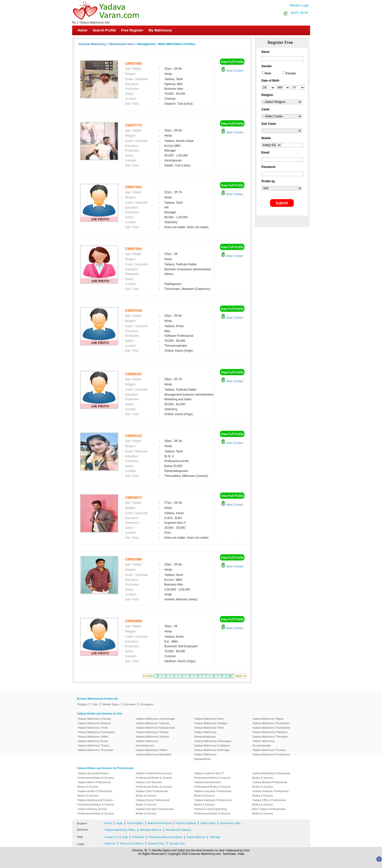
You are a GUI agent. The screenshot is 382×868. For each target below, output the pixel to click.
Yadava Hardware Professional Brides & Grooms (213, 802)
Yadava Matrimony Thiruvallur (270, 737)
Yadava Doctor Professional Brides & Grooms (153, 802)
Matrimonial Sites (122, 44)
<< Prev (148, 676)
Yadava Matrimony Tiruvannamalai (264, 743)
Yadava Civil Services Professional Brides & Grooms (154, 784)
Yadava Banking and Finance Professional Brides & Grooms (96, 802)
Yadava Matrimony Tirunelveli (95, 750)
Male (268, 73)
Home (83, 30)
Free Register (132, 30)
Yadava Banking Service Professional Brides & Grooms (96, 811)
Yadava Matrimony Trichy (93, 728)
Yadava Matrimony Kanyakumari (155, 728)
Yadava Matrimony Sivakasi (153, 737)
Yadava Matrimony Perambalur (271, 723)
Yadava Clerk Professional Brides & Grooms (152, 793)
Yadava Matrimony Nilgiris (268, 719)
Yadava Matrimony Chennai (94, 719)
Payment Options (186, 823)
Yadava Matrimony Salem (93, 737)
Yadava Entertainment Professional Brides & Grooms (212, 784)
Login (119, 823)
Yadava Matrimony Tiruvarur (269, 750)
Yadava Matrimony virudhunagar (155, 719)
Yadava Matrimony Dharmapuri (213, 741)
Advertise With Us (151, 830)
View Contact (232, 71)
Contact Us (111, 837)
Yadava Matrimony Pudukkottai (271, 728)
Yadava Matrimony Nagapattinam (205, 757)
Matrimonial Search (160, 823)
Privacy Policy (156, 843)
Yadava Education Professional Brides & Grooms (155, 811)
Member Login (299, 5)
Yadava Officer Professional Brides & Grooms (269, 802)
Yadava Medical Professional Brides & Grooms (270, 784)
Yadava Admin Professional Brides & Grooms (94, 784)
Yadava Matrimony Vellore (152, 750)
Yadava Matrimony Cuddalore (212, 745)
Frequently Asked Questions (165, 837)
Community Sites (230, 823)
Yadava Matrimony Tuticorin (153, 723)
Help (125, 837)
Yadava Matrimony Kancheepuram (147, 743)
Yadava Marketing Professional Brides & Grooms (271, 775)
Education (130, 704)
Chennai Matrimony (92, 44)
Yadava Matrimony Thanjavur (270, 732)
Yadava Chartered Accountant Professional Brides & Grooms (154, 775)
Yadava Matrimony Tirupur (93, 745)
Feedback (138, 837)
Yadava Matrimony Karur (209, 719)
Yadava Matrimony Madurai (94, 723)
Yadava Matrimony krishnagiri (212, 750)
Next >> (241, 676)
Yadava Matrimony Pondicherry (271, 754)
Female (291, 73)
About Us (110, 843)
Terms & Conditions (132, 843)
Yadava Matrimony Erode (93, 741)
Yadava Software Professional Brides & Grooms (271, 793)
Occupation (147, 704)
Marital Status (111, 704)
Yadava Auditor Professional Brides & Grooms (95, 793)
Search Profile (104, 30)
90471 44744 (299, 13)
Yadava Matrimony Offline (120, 830)
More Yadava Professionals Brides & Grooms (269, 811)
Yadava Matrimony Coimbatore (96, 732)
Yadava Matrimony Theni (209, 728)
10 (230, 676)
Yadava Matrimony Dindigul (211, 723)
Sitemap (215, 837)
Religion (83, 704)
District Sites (208, 823)
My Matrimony (160, 30)
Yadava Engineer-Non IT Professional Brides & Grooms (212, 775)
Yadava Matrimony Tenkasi (152, 732)
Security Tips (177, 843)
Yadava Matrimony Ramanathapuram (205, 734)
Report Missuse (196, 837)
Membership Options (178, 830)
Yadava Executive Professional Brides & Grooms (213, 793)
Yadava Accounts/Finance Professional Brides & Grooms (96, 775)
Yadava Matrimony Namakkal (154, 754)
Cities (95, 704)
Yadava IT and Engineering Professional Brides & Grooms (212, 811)
